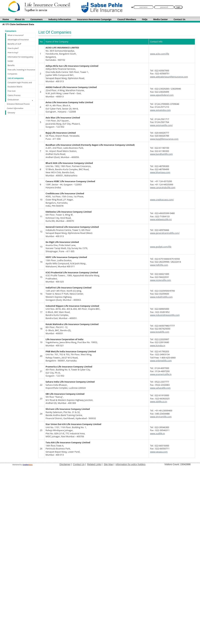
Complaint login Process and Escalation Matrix (20, 84)
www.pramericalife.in (161, 374)
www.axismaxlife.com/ (161, 125)
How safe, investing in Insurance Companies (21, 72)
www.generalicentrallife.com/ (165, 233)
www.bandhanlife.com (161, 154)
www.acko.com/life (160, 54)
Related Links (94, 464)
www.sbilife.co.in (159, 402)
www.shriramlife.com (161, 417)
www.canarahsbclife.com (163, 187)
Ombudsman (13, 100)
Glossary (11, 113)
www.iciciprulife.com (161, 280)
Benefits (11, 65)
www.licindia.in (158, 345)
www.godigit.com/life (161, 247)
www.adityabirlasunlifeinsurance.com (169, 77)
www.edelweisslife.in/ (161, 219)
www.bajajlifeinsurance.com (164, 139)
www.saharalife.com (160, 388)
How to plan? (13, 48)
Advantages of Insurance (18, 40)
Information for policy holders (130, 464)
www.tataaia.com (159, 452)
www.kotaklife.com (160, 332)
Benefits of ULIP (14, 44)
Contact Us (79, 464)
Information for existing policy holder (20, 59)
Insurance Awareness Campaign (94, 19)
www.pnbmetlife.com (161, 361)
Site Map (108, 464)
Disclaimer (65, 464)
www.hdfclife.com (159, 265)
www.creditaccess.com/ (162, 200)
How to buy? (13, 52)
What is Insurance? (16, 35)
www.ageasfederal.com (162, 95)
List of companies (16, 78)
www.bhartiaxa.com (160, 172)
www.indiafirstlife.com (161, 297)
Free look (12, 91)
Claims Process (14, 95)
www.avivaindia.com (160, 110)
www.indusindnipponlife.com (165, 315)
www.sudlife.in (158, 433)
